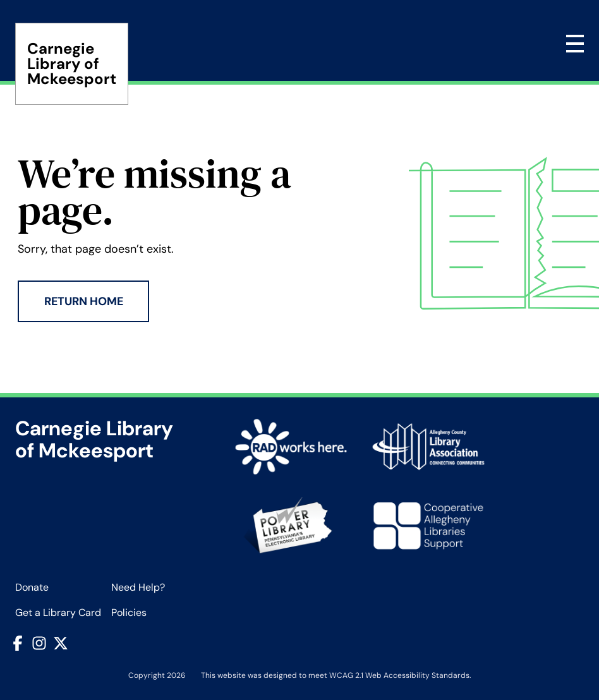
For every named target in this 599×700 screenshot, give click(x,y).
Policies (129, 612)
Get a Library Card (58, 612)
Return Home (84, 301)
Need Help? (138, 587)
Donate (32, 587)
